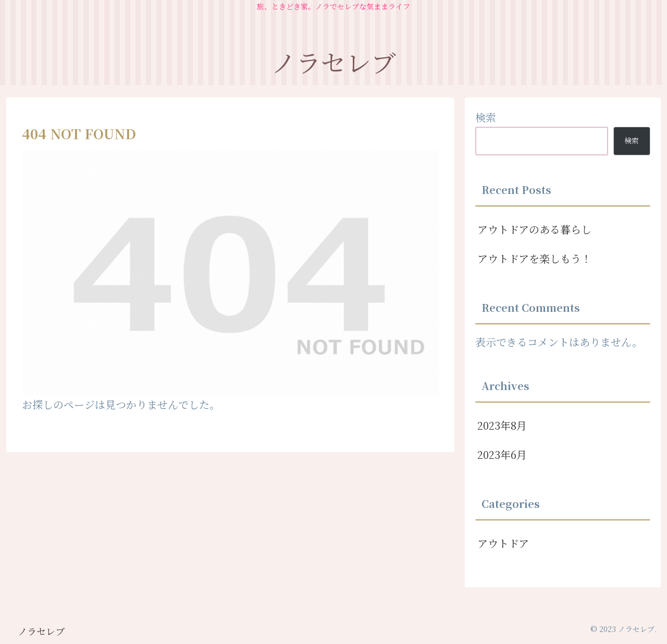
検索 (486, 117)
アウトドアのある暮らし (534, 229)
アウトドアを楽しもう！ (534, 258)
